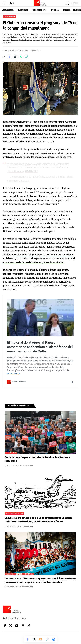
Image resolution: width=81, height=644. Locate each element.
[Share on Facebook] (10, 57)
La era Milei (10, 17)
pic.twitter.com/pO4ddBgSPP (22, 171)
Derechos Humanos (14, 513)
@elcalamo (31, 164)
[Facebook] (5, 626)
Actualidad (11, 453)
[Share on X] (15, 57)
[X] (10, 626)
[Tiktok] (29, 626)
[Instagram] (23, 626)
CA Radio (10, 574)
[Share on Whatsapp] (21, 57)
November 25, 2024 (18, 181)
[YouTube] (17, 626)
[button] (6, 3)
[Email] (40, 639)
